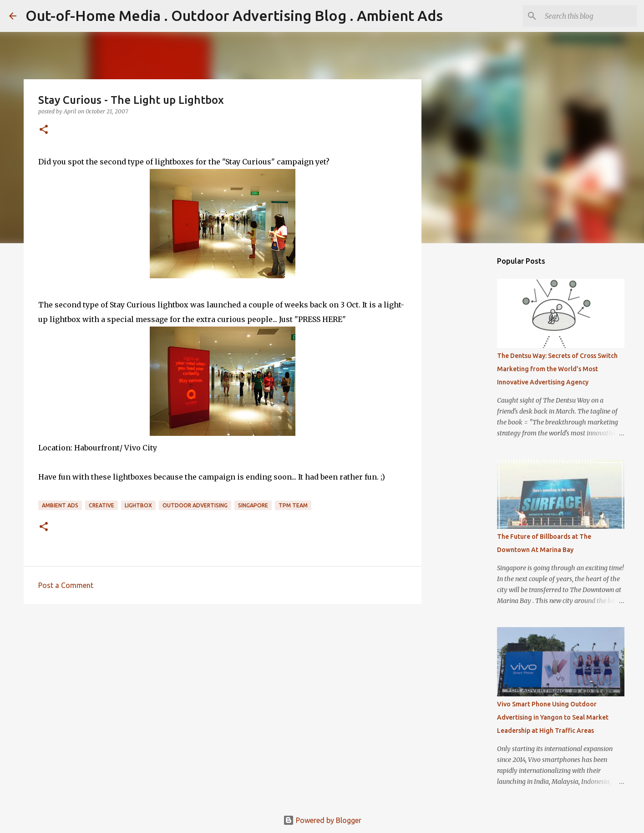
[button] (44, 130)
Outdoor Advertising (195, 505)
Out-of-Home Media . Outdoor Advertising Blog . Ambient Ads (234, 15)
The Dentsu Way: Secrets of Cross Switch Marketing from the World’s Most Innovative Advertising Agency (557, 369)
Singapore (253, 505)
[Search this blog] (589, 16)
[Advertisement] (223, 681)
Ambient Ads (60, 505)
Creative (101, 505)
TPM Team (293, 505)
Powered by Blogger (322, 820)
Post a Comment (66, 585)
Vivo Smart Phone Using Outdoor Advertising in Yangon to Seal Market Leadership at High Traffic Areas (553, 717)
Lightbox (138, 505)
